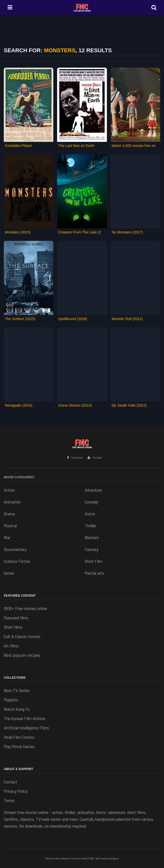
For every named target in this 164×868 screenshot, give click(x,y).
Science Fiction (17, 561)
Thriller (90, 525)
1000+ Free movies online (25, 608)
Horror (90, 514)
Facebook (75, 457)
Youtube (95, 457)
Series (9, 573)
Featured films (16, 618)
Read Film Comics (19, 737)
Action (9, 490)
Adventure (93, 490)
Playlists (11, 700)
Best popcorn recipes (22, 655)
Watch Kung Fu (17, 709)
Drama (9, 514)
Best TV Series (17, 690)
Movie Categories (19, 477)
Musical (10, 525)
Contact (10, 782)
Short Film (93, 561)
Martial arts (94, 573)
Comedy (91, 502)
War (7, 537)
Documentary (15, 549)
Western (92, 537)
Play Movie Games (19, 746)
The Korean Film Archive (25, 718)
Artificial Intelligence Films (26, 728)
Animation (12, 502)
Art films (11, 646)
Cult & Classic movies (22, 636)
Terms (9, 800)
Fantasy (91, 549)
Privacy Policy (16, 791)
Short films (13, 627)
